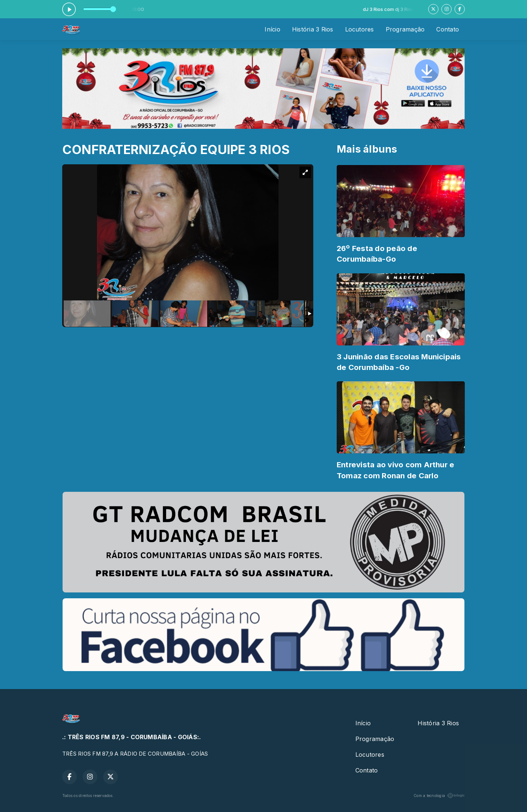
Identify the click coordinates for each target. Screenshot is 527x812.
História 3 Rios (313, 29)
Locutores (360, 29)
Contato (448, 29)
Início (272, 29)
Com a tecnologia (439, 796)
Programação (405, 29)
